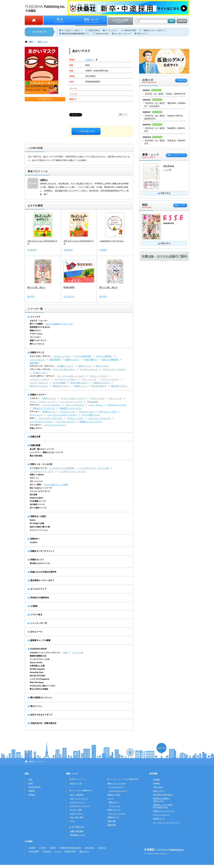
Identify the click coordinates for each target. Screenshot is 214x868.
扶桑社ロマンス (37, 352)
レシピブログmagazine (39, 679)
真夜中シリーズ (85, 366)
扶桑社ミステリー (38, 395)
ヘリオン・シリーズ (62, 356)
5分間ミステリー (49, 398)
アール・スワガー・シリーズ (73, 398)
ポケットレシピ (36, 481)
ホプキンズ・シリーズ (117, 405)
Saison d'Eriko (36, 663)
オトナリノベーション (39, 530)
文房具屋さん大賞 (37, 666)
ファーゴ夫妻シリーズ (91, 415)
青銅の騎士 (34, 363)
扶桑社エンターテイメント (42, 551)
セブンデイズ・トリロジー (66, 379)
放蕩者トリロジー (72, 359)
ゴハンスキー (35, 337)
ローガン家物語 (59, 383)
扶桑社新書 (35, 445)
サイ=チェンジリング (89, 369)
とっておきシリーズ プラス (42, 471)
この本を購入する (86, 131)
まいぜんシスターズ (123, 34)
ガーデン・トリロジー (98, 376)
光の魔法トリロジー (65, 366)
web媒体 (29, 841)
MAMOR (32, 791)
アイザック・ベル (67, 411)
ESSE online (90, 848)
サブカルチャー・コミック (80, 806)
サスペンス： (35, 405)
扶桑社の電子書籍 (77, 831)
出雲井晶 (103, 250)
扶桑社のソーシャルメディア (164, 811)
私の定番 (33, 495)
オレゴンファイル (86, 411)
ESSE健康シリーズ (38, 501)
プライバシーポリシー (161, 815)
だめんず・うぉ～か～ (39, 321)
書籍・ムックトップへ (177, 155)
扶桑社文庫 (35, 437)
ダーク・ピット (36, 415)
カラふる (58, 851)
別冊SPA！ (35, 539)
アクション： (35, 411)
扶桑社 (31, 42)
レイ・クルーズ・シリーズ (71, 402)
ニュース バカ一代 (39, 623)
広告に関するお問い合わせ (163, 795)
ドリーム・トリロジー (110, 379)
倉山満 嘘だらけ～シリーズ (42, 449)
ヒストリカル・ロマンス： (41, 356)
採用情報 (156, 783)
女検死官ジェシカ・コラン (71, 408)
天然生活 (32, 795)
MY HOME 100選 (37, 523)
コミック (111, 798)
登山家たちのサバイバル (40, 563)
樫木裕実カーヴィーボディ (42, 580)
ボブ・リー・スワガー (117, 814)
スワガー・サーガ (97, 398)
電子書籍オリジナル (77, 835)
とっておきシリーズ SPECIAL (62, 468)
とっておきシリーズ (116, 787)
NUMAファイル (49, 411)
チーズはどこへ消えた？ (72, 30)
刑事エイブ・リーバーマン (44, 408)
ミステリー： (35, 398)
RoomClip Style (37, 672)
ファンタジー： (36, 425)
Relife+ (33, 520)
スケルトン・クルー (75, 418)
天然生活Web (94, 30)
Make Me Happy (37, 682)
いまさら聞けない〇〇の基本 (56, 485)
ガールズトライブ (38, 589)
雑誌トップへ (180, 205)
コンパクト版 (78, 653)
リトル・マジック (37, 359)
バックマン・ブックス (66, 421)
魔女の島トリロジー (119, 386)
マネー (72, 821)
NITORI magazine (37, 669)
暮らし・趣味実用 (77, 795)
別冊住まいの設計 (38, 516)
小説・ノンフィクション (79, 798)
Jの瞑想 (34, 606)
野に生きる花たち (99, 386)
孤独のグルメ (35, 330)
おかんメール (36, 632)
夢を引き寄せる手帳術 (39, 689)
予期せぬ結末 (92, 402)
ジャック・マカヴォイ (51, 405)
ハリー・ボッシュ (96, 405)
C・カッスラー (112, 30)
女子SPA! (43, 848)
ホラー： (33, 418)
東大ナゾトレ (143, 34)
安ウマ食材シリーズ (38, 508)
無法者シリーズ (81, 386)
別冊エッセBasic (37, 475)
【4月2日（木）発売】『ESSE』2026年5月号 (165, 94)
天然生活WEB (34, 851)
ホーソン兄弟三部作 (83, 356)
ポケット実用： (36, 485)
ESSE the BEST (37, 498)
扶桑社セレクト (37, 560)
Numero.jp (102, 848)
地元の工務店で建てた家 (40, 527)
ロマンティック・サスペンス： (43, 366)
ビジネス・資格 (76, 810)
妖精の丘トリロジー (102, 383)
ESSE (31, 783)
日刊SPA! (32, 848)
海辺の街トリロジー (61, 386)
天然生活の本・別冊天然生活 (43, 723)
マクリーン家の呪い (104, 356)
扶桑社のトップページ (37, 762)
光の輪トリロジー (40, 373)
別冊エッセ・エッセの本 (41, 464)
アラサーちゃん (36, 334)
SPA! (30, 780)
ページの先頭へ (162, 749)
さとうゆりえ (69, 296)
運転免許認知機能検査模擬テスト (76, 34)
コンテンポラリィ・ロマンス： (43, 376)
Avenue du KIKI (102, 34)
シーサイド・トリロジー (40, 379)
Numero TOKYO (35, 787)
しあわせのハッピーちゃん (112, 241)
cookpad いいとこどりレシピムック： (46, 653)
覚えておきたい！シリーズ (41, 488)
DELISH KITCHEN (38, 676)
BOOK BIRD (69, 287)
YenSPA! (34, 542)
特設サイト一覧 (76, 783)
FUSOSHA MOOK (39, 649)
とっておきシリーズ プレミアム (72, 471)
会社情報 (153, 774)
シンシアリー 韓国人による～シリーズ (46, 452)
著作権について (159, 819)
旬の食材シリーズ (37, 504)
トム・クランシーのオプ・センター (62, 415)
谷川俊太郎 (32, 250)
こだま (166, 170)
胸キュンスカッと (37, 344)
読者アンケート (159, 791)
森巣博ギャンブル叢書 (40, 640)
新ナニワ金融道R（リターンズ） (60, 324)
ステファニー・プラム (108, 411)
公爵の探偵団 (55, 359)
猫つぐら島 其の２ (109, 287)
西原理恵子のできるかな (40, 327)
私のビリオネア (102, 366)
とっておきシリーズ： (39, 468)
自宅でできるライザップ (41, 715)
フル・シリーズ (115, 398)
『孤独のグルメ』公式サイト (154, 30)
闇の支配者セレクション (41, 698)
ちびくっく (34, 478)
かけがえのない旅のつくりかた (43, 686)
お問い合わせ (158, 787)
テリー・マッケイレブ (75, 405)
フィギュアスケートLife (40, 659)
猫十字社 (31, 296)
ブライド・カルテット (39, 383)
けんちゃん (169, 166)
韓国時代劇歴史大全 (38, 656)
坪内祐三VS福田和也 (40, 598)
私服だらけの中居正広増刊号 (43, 572)
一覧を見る (181, 80)
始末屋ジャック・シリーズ (91, 421)
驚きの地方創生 (36, 456)
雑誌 (27, 774)
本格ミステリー (36, 428)
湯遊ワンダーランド (38, 340)
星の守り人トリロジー (39, 386)
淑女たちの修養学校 (110, 359)
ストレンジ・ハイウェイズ (99, 418)
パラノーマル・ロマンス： (41, 369)
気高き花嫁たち (91, 359)
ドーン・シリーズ (89, 379)
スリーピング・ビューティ (55, 425)
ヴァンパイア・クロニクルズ (51, 418)
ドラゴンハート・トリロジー (114, 369)
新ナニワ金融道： (37, 324)
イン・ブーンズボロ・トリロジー (71, 376)
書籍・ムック (43, 42)
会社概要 (156, 780)
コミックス (35, 317)
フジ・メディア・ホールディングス (166, 822)
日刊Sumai (47, 851)
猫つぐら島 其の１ (36, 287)
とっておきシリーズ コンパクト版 (94, 468)
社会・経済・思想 (77, 817)
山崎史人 (90, 60)
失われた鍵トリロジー (80, 383)
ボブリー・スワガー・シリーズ (43, 402)
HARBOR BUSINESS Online (70, 848)
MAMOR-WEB (130, 30)
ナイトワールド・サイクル (41, 421)
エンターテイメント (77, 802)
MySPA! (53, 848)
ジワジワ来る (36, 615)
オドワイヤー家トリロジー (64, 369)
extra (65, 653)
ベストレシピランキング (40, 491)
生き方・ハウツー (77, 814)
